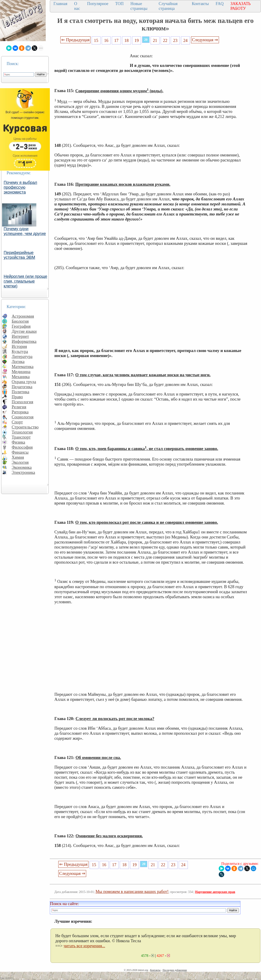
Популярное (98, 4)
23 (175, 40)
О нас (77, 6)
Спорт (17, 422)
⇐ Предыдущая (75, 40)
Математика (23, 367)
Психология (22, 402)
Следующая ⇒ (205, 40)
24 (185, 40)
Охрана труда (24, 382)
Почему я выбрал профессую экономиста (20, 187)
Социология (23, 417)
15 (96, 40)
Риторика (20, 412)
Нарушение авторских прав (215, 892)
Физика (18, 442)
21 (155, 40)
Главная (60, 4)
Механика (21, 377)
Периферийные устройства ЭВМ (19, 255)
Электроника (23, 472)
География (21, 326)
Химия (18, 457)
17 (116, 40)
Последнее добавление (175, 970)
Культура (20, 351)
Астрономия (23, 316)
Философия (22, 447)
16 (106, 40)
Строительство (25, 427)
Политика (20, 392)
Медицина (21, 372)
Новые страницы (139, 6)
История (19, 346)
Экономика (22, 467)
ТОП (119, 4)
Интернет (20, 336)
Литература (22, 356)
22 (165, 40)
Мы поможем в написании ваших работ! (132, 891)
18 (127, 40)
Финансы (20, 452)
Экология (20, 462)
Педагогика (22, 387)
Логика (18, 362)
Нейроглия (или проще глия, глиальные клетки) (25, 281)
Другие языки (24, 331)
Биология (20, 321)
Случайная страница (168, 6)
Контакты (200, 4)
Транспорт (21, 437)
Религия (19, 407)
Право (17, 397)
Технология (22, 432)
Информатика (24, 341)
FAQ (220, 4)
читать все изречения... (84, 946)
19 (137, 40)
